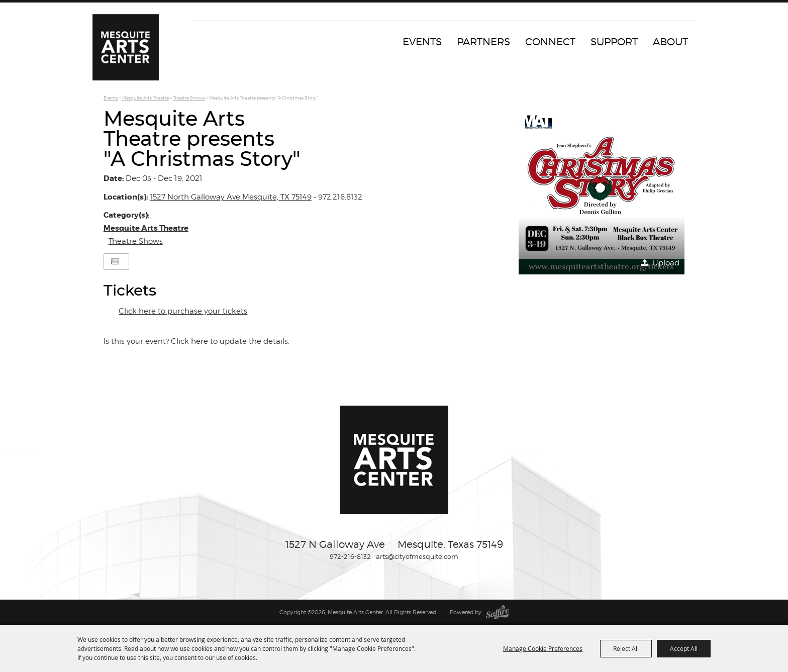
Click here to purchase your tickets (183, 311)
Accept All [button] (684, 648)
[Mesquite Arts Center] (130, 53)
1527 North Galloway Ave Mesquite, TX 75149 (231, 197)
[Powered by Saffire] (497, 612)
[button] (602, 191)
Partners (483, 42)
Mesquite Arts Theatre (145, 98)
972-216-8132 (350, 556)
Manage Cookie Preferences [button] (543, 648)
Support (614, 42)
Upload (666, 263)
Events (422, 42)
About (670, 42)
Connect (550, 42)
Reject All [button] (626, 648)
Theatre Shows (189, 98)
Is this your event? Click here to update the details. (196, 341)
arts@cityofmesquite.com (417, 556)
